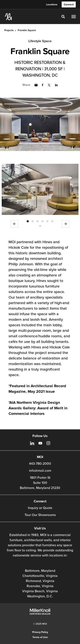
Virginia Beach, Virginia (40, 591)
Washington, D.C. (40, 596)
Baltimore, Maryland (40, 571)
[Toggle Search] (63, 17)
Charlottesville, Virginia (40, 576)
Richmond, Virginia (40, 581)
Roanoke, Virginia (40, 586)
